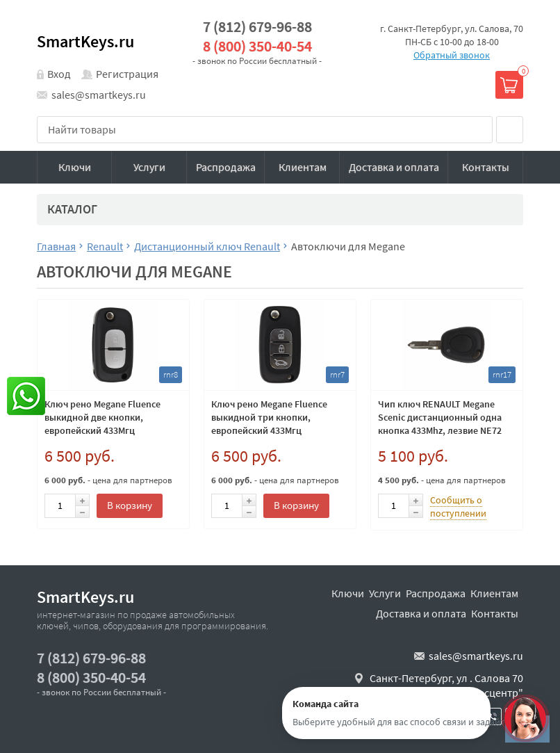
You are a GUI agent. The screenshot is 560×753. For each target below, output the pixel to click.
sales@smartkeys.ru (99, 95)
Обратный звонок (452, 55)
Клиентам (303, 167)
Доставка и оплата (394, 167)
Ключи (75, 167)
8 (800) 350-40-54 (257, 46)
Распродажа (226, 167)
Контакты (486, 167)
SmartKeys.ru (85, 41)
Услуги (149, 167)
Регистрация (127, 74)
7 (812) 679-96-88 (257, 27)
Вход (59, 74)
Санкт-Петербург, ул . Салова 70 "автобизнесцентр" (446, 686)
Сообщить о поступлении (458, 507)
